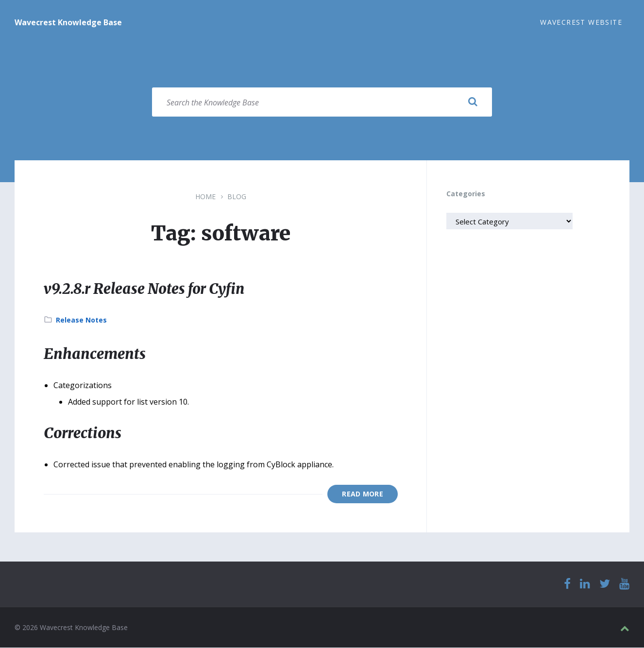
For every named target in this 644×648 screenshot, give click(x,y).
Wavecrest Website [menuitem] (581, 22)
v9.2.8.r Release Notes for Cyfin (148, 289)
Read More (363, 494)
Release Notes (81, 320)
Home (205, 197)
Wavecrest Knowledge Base (68, 22)
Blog (237, 197)
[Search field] (322, 102)
